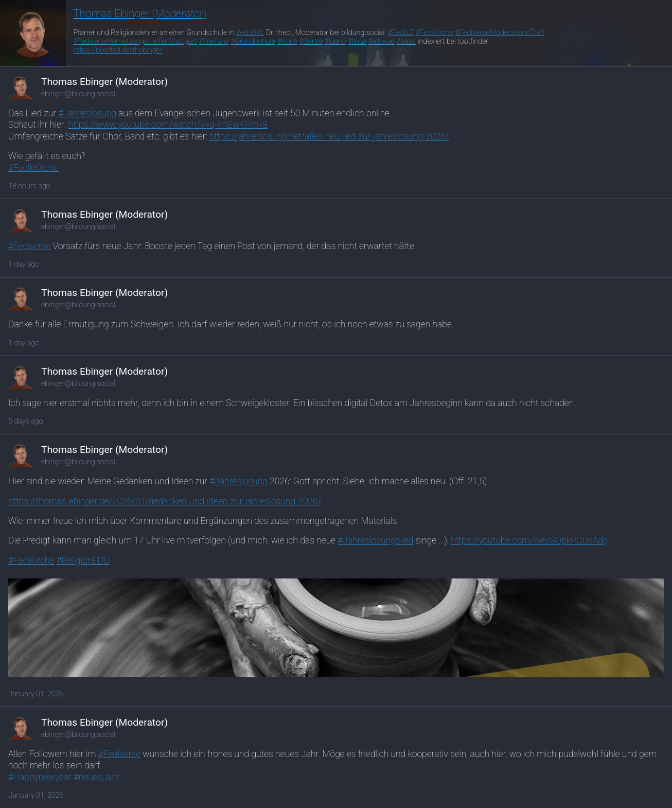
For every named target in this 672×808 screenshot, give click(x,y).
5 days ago (26, 421)
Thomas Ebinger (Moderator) (140, 13)
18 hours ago (29, 186)
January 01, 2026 (36, 694)
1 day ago (24, 264)
